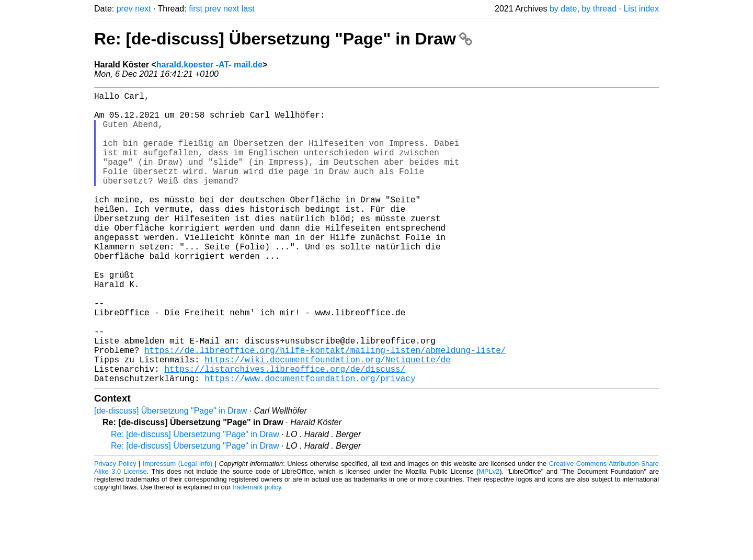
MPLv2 (489, 536)
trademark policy (257, 552)
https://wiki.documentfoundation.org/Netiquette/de (327, 420)
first (196, 9)
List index (641, 9)
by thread (599, 9)
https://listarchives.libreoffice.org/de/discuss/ (285, 431)
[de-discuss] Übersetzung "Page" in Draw (170, 476)
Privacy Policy (115, 528)
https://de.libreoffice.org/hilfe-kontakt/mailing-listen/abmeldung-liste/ (325, 408)
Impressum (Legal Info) (178, 528)
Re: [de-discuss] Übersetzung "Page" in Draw (283, 39)
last (248, 9)
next (143, 9)
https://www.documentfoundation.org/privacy (310, 443)
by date (563, 9)
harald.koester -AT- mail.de (209, 65)
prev (125, 9)
